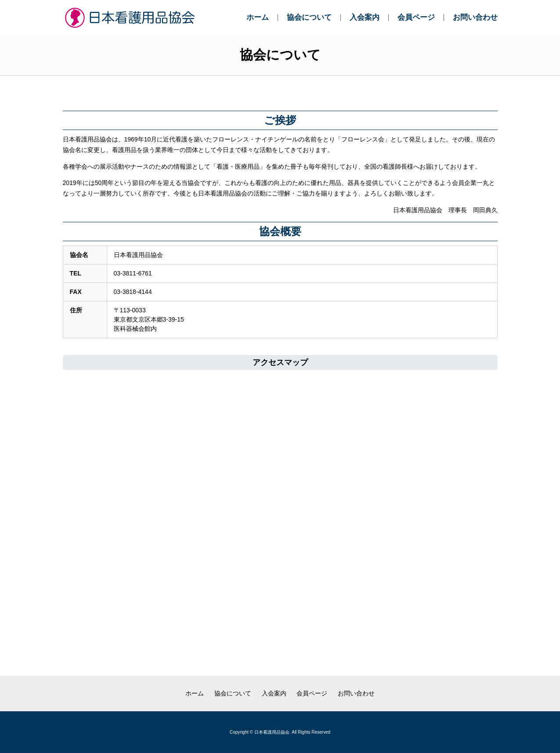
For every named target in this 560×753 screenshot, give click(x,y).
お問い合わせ (475, 17)
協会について (309, 17)
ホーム (258, 17)
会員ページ (416, 17)
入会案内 (365, 17)
